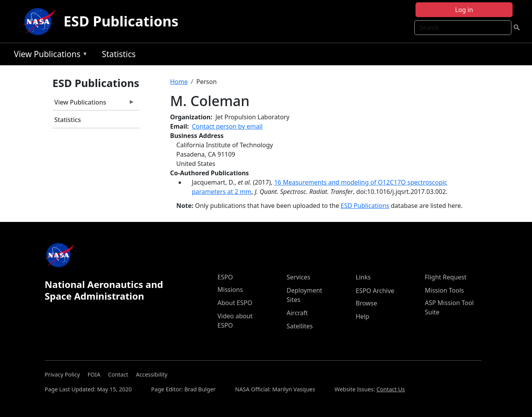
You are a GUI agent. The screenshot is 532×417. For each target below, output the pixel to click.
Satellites (300, 326)
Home (179, 82)
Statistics (119, 54)
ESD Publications (121, 21)
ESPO (225, 277)
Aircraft (297, 313)
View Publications (49, 55)
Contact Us (391, 389)
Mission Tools (444, 290)
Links (363, 277)
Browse (366, 303)
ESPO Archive (375, 291)
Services (298, 277)
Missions (230, 290)
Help (362, 316)
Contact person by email (227, 126)
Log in (464, 10)
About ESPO (235, 303)
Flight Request (446, 277)
